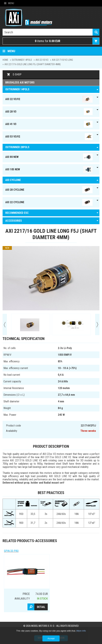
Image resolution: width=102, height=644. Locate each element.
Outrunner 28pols (17, 147)
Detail (41, 607)
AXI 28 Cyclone (49, 190)
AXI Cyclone (13, 180)
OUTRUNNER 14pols (22, 60)
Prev (5, 324)
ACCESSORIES (14, 221)
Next (97, 324)
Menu (9, 3)
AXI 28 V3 (49, 112)
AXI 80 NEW (49, 157)
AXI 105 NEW (49, 169)
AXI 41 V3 (49, 124)
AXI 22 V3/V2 (42, 60)
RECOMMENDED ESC (17, 213)
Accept (51, 638)
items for (48, 41)
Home (5, 60)
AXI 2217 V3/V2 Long (63, 60)
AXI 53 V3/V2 (49, 137)
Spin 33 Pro (11, 551)
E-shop (17, 74)
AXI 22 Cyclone (49, 202)
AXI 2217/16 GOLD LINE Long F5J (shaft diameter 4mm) (33, 64)
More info (81, 631)
